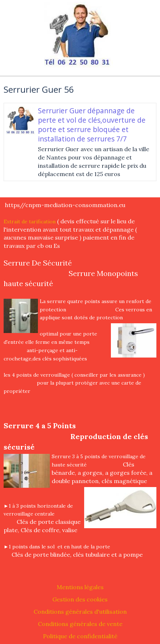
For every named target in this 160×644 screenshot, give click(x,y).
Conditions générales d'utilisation (80, 612)
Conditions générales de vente (80, 624)
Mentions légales (80, 587)
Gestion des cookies (80, 599)
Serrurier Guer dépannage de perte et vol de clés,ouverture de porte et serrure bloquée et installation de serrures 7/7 (92, 125)
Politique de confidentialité (80, 636)
